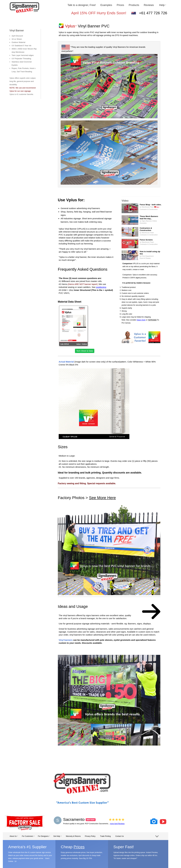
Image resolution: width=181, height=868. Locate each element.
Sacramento (79, 819)
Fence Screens (146, 240)
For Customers (28, 836)
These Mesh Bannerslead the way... (149, 217)
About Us (14, 836)
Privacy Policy (90, 836)
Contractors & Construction (146, 229)
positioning (101, 287)
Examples (106, 5)
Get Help (57, 836)
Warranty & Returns (73, 836)
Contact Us (120, 836)
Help (163, 5)
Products (134, 5)
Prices (120, 5)
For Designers (44, 836)
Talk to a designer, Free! (82, 5)
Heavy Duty (141, 320)
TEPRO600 (152, 320)
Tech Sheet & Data (85, 351)
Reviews (149, 5)
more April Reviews (117, 824)
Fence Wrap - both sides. (151, 205)
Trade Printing (105, 836)
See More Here (102, 498)
